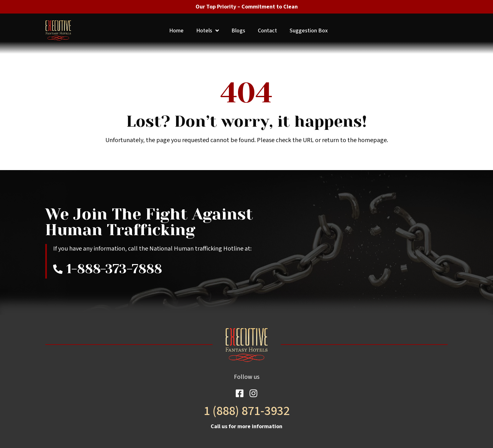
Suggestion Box (309, 31)
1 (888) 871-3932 (247, 411)
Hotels (208, 31)
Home (176, 31)
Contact (267, 31)
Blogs (238, 31)
